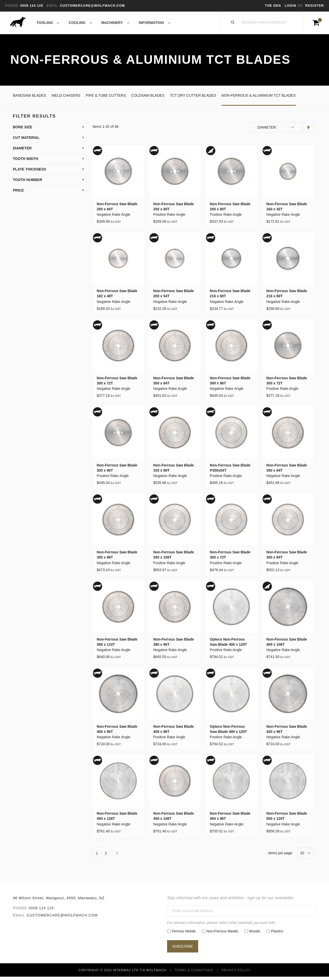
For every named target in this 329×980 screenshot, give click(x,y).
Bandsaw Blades (29, 98)
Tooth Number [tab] (28, 183)
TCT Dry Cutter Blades (193, 98)
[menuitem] (45, 24)
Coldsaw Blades (148, 98)
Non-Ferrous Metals (222, 934)
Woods (255, 934)
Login (291, 6)
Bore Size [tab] (22, 130)
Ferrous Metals (184, 934)
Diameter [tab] (22, 151)
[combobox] (264, 24)
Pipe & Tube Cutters (106, 98)
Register (315, 6)
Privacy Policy (236, 973)
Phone (20, 911)
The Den (273, 6)
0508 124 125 (41, 911)
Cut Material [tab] (26, 141)
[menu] (102, 24)
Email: (53, 6)
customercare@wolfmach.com (62, 918)
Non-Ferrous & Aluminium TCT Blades (259, 98)
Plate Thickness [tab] (30, 173)
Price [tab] (18, 194)
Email (19, 918)
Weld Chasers (66, 98)
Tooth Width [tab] (26, 162)
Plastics (277, 934)
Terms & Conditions (194, 973)
